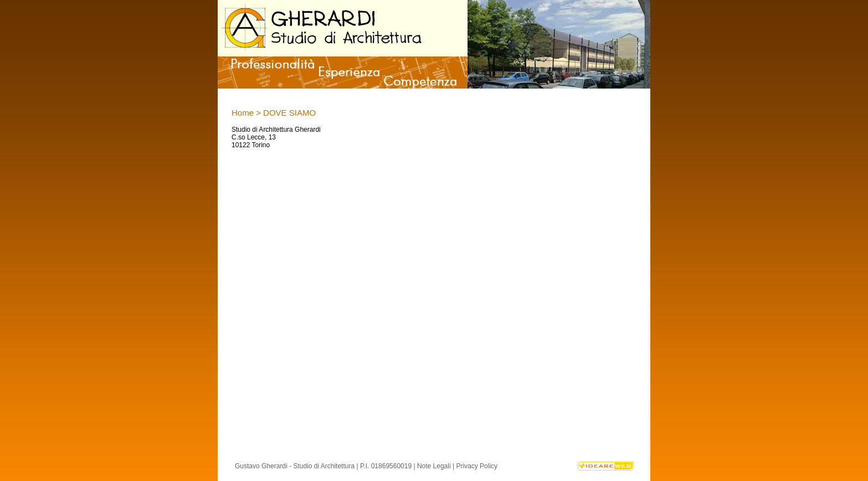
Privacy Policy (477, 466)
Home (243, 113)
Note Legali (434, 466)
